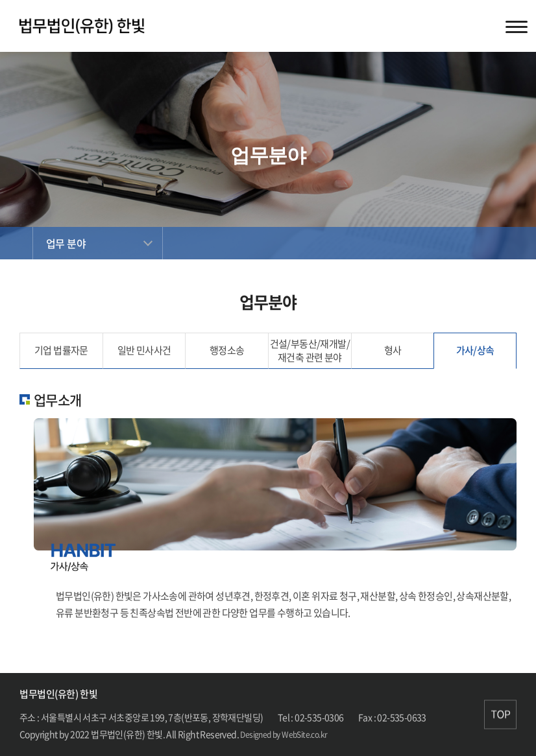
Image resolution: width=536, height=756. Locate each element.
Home (16, 243)
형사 (393, 350)
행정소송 (227, 350)
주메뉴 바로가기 (0, 0)
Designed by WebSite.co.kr (284, 735)
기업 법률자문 (61, 350)
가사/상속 (475, 350)
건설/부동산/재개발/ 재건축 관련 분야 (310, 350)
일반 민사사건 (144, 350)
